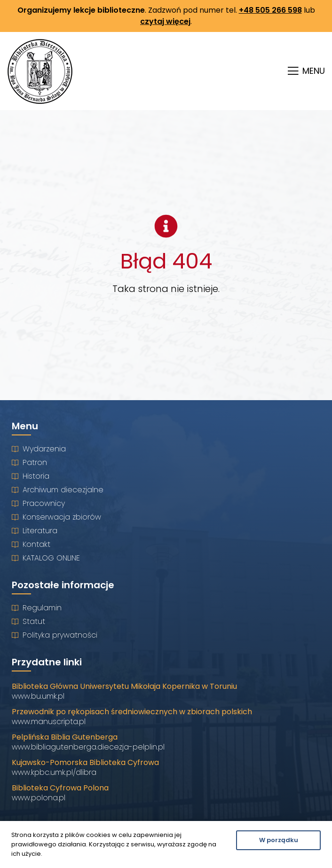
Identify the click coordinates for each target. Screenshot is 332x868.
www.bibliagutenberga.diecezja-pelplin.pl (88, 747)
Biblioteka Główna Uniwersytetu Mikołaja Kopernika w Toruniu (124, 686)
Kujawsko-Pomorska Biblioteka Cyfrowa (85, 762)
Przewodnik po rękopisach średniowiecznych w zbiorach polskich (132, 712)
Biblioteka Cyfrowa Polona (60, 788)
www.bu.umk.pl (38, 696)
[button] (305, 71)
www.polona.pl (39, 798)
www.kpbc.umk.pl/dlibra (54, 772)
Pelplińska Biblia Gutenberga (65, 737)
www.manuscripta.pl (49, 722)
